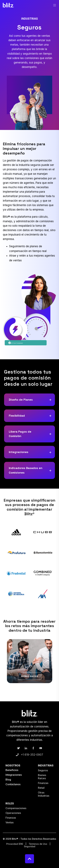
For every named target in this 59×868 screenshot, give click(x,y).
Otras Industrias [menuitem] (44, 794)
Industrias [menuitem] (46, 766)
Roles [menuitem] (10, 804)
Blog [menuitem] (8, 780)
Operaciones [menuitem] (13, 813)
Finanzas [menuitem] (43, 783)
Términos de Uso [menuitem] (38, 844)
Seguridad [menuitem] (30, 846)
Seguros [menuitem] (43, 770)
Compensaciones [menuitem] (16, 808)
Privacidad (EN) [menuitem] (15, 844)
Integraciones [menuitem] (14, 775)
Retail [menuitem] (41, 788)
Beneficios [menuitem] (12, 770)
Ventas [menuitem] (10, 822)
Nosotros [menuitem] (13, 766)
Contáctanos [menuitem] (13, 784)
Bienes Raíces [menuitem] (42, 777)
